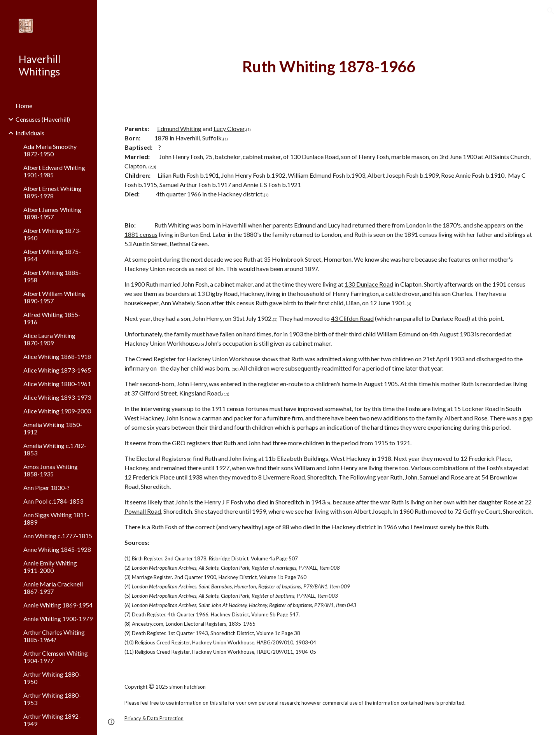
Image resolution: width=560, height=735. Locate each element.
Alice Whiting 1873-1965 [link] (57, 370)
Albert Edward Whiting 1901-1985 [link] (54, 171)
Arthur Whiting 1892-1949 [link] (52, 720)
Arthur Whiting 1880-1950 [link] (52, 678)
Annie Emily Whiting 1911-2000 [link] (50, 567)
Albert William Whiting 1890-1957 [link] (54, 297)
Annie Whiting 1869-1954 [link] (58, 605)
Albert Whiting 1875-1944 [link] (52, 255)
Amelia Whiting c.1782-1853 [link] (55, 449)
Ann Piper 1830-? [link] (46, 487)
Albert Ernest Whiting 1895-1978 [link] (52, 192)
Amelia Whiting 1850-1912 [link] (53, 428)
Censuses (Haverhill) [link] (43, 119)
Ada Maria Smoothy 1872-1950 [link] (50, 150)
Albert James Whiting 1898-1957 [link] (52, 213)
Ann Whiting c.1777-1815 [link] (58, 536)
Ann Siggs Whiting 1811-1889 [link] (56, 518)
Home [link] (24, 106)
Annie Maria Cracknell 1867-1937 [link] (53, 588)
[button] (551, 11)
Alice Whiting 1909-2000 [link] (57, 411)
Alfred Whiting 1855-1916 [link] (52, 318)
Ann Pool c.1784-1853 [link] (53, 501)
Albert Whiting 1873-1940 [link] (52, 234)
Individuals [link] (30, 133)
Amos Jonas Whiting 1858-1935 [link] (51, 470)
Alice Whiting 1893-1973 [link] (57, 397)
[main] (329, 67)
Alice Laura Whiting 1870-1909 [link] (49, 339)
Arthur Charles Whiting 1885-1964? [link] (54, 636)
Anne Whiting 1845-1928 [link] (57, 549)
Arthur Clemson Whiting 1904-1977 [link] (56, 657)
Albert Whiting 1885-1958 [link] (52, 276)
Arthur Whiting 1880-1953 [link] (52, 699)
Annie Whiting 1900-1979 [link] (58, 619)
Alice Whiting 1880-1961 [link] (57, 384)
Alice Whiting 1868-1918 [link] (57, 356)
